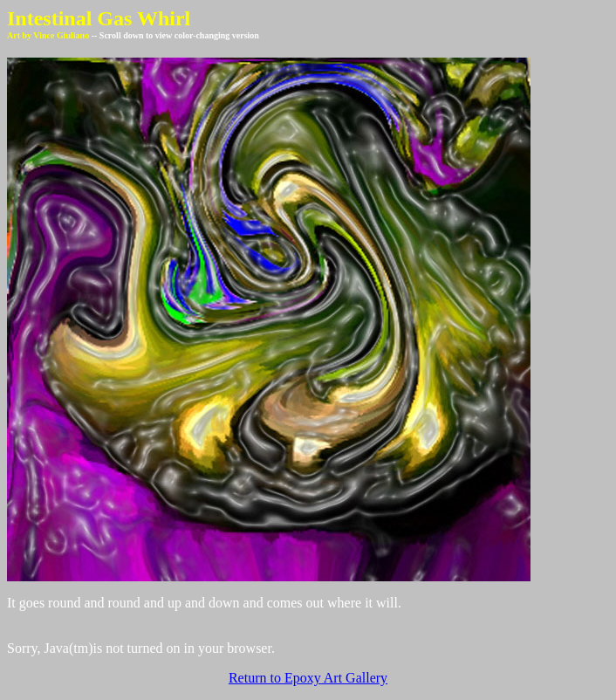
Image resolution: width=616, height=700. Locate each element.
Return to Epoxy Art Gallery (308, 678)
